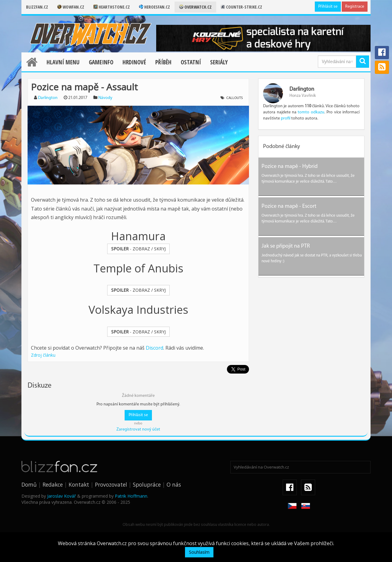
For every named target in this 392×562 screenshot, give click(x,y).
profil (286, 118)
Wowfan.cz (71, 7)
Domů (29, 484)
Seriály (219, 62)
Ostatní (191, 62)
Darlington (48, 98)
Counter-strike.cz (241, 7)
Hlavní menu (63, 62)
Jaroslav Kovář (62, 496)
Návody (105, 98)
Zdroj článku (43, 355)
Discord (155, 348)
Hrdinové (134, 62)
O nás (174, 484)
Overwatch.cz (195, 7)
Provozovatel (111, 484)
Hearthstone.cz (112, 7)
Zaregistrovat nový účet (138, 429)
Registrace (355, 7)
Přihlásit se (328, 7)
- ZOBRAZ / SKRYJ (138, 249)
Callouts (235, 98)
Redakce (53, 484)
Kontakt (79, 484)
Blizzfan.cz (37, 7)
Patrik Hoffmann (131, 496)
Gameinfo (101, 62)
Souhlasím (199, 552)
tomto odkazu (311, 112)
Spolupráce (147, 484)
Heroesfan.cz (155, 7)
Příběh (163, 62)
